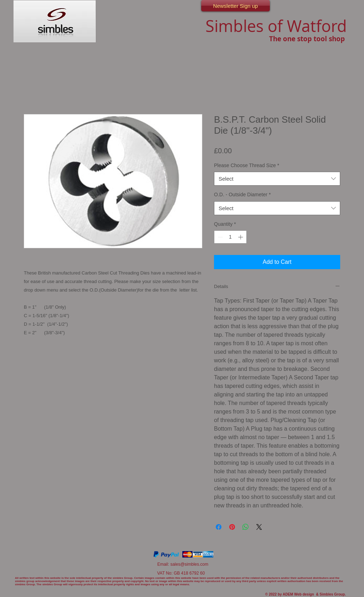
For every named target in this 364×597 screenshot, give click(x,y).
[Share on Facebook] (219, 527)
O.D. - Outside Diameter (242, 194)
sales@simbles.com (189, 564)
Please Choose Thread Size (247, 165)
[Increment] (241, 237)
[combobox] (277, 179)
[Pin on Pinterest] (232, 527)
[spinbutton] (230, 237)
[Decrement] (220, 237)
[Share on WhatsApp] (246, 527)
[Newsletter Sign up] (235, 6)
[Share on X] (259, 527)
